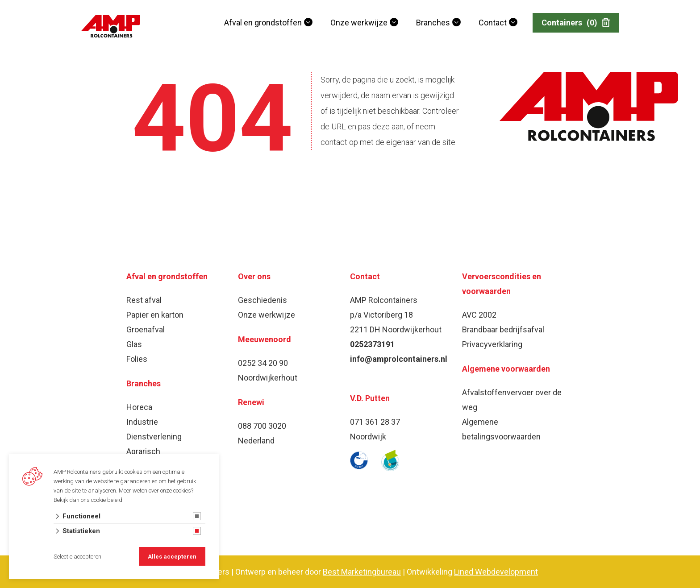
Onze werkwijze (359, 23)
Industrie (142, 422)
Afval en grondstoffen (263, 23)
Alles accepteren (172, 557)
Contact (493, 23)
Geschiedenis (262, 300)
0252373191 (372, 344)
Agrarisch (143, 451)
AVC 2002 (479, 315)
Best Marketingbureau (362, 572)
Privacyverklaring (492, 344)
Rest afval (144, 300)
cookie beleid (107, 500)
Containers (576, 23)
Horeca (139, 407)
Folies (137, 359)
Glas (134, 344)
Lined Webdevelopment (496, 572)
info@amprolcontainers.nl (399, 359)
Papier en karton (155, 315)
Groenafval (146, 329)
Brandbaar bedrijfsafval (503, 329)
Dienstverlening (154, 437)
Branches (433, 23)
